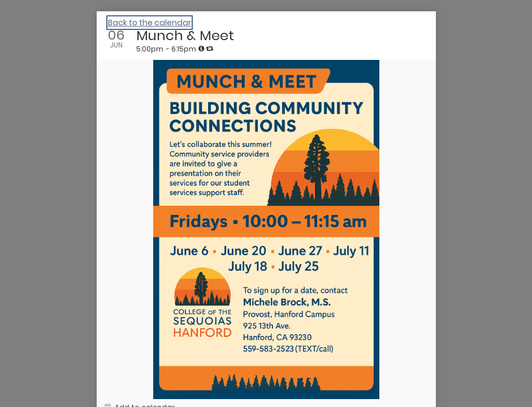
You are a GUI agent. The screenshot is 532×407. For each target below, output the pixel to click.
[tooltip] (201, 49)
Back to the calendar (150, 23)
